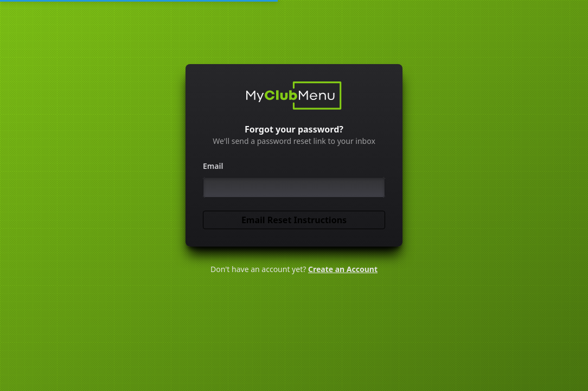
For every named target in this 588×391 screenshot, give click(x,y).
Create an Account (343, 269)
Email (213, 166)
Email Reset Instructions (294, 220)
